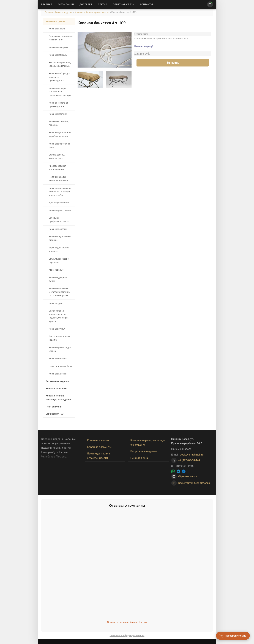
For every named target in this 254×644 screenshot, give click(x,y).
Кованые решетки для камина (60, 349)
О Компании (66, 4)
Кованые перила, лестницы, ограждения (58, 398)
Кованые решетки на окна (59, 146)
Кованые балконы (58, 359)
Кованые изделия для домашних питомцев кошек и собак (60, 192)
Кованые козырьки (59, 47)
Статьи (103, 4)
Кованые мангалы (58, 55)
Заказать (173, 63)
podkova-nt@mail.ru (192, 455)
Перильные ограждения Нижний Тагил (61, 38)
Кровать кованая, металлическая (58, 168)
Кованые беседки (58, 229)
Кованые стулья (57, 329)
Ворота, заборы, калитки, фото (57, 157)
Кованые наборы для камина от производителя (60, 77)
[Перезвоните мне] (233, 636)
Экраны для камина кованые (59, 249)
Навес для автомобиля (61, 366)
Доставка (86, 4)
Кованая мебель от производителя (92, 12)
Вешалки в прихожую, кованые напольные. (60, 64)
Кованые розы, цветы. (60, 210)
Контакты (147, 4)
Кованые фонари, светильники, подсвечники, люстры (60, 92)
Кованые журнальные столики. (60, 238)
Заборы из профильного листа (59, 220)
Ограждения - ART (56, 414)
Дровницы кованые (59, 203)
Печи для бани (54, 407)
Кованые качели (57, 29)
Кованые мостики (58, 114)
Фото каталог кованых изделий (60, 338)
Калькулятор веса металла (191, 483)
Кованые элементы (56, 389)
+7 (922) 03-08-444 (189, 460)
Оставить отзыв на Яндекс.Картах (127, 622)
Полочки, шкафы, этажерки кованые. (59, 179)
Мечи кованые (56, 270)
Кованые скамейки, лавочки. (59, 123)
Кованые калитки (58, 374)
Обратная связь (124, 4)
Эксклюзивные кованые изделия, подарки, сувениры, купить (59, 316)
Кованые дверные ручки (58, 279)
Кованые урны (56, 303)
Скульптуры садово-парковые (59, 261)
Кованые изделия (64, 12)
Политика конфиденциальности (127, 635)
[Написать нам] (210, 4)
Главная (47, 4)
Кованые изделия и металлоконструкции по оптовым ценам (60, 292)
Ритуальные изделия (57, 381)
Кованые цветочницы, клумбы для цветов (60, 134)
